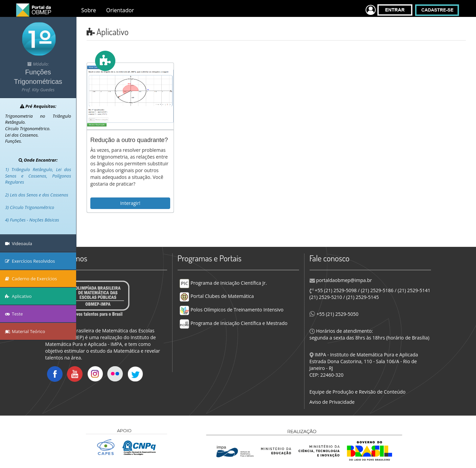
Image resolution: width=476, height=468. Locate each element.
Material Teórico (25, 331)
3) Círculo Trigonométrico (30, 207)
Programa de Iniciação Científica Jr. (223, 283)
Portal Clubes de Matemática (217, 296)
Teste (14, 314)
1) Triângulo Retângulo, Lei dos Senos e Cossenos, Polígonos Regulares (38, 176)
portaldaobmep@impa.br (344, 280)
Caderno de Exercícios (31, 279)
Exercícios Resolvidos (30, 261)
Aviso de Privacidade (332, 402)
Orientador (120, 10)
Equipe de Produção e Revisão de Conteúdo (358, 392)
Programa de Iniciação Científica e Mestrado (233, 323)
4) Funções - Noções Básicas (32, 220)
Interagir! (130, 203)
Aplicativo (18, 296)
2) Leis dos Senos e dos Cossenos (37, 195)
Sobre (89, 10)
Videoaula (19, 243)
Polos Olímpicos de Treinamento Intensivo (231, 310)
